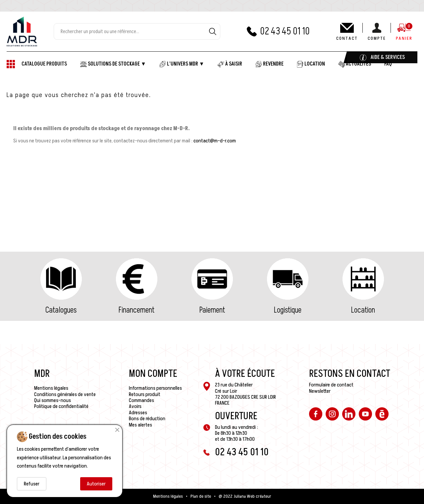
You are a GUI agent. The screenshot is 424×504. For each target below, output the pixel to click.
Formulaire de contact (331, 385)
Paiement (212, 310)
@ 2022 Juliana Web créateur (245, 496)
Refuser (32, 484)
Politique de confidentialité (61, 406)
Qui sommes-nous (53, 400)
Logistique (288, 310)
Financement (136, 310)
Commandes (141, 400)
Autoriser (96, 484)
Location (363, 310)
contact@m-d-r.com (215, 141)
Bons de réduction (147, 419)
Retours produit (145, 394)
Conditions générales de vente (65, 394)
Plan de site (201, 496)
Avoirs (135, 406)
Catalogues (61, 310)
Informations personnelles (155, 388)
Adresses (138, 413)
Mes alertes (140, 425)
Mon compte (153, 374)
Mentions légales (51, 388)
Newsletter (320, 391)
